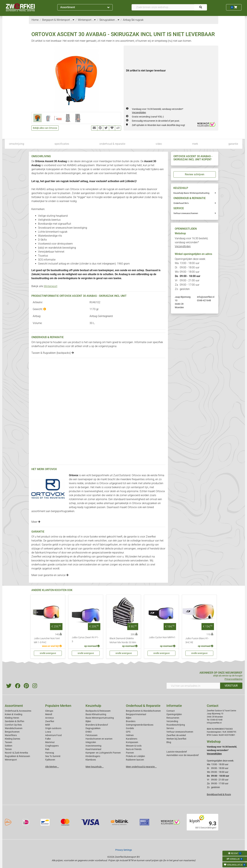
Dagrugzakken (93, 728)
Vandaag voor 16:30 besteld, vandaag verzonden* (191, 242)
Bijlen (88, 721)
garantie (233, 144)
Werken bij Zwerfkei (176, 739)
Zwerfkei (50, 721)
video (159, 144)
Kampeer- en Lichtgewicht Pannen (103, 753)
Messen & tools (134, 746)
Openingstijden (174, 714)
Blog (169, 742)
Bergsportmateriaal (136, 714)
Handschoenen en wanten (99, 739)
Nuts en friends (134, 749)
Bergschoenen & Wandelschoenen (143, 711)
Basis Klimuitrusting (96, 714)
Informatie (174, 706)
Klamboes (91, 760)
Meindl (49, 714)
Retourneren (173, 718)
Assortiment (85, 7)
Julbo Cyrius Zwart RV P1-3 (85, 639)
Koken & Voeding (14, 714)
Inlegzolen (91, 742)
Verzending (172, 721)
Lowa (48, 732)
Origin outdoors (53, 728)
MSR (48, 725)
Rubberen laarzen (135, 760)
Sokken (9, 746)
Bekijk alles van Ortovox (45, 128)
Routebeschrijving (176, 725)
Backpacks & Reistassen (98, 711)
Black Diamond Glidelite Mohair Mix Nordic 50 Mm (123, 640)
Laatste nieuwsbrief (177, 752)
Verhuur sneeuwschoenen (186, 213)
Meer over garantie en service (50, 575)
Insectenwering (93, 746)
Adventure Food (53, 735)
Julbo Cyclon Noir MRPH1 (162, 637)
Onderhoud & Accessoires (18, 711)
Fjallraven (50, 760)
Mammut (50, 742)
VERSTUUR (231, 686)
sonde (124, 270)
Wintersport (51, 286)
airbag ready (76, 507)
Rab (47, 749)
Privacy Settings (124, 850)
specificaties (62, 144)
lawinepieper (106, 270)
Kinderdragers (93, 756)
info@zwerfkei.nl (206, 297)
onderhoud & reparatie (112, 144)
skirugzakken (150, 503)
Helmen (130, 735)
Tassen (8, 742)
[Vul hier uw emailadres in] (193, 686)
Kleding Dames (12, 739)
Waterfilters (11, 735)
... (72, 20)
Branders (131, 721)
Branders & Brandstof (97, 725)
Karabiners (132, 739)
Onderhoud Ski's (181, 203)
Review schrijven (195, 174)
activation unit (116, 181)
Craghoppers (52, 746)
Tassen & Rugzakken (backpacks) (53, 353)
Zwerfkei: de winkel (176, 735)
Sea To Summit (53, 756)
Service (170, 728)
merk (195, 144)
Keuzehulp (93, 706)
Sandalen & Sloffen (15, 721)
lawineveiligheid (135, 499)
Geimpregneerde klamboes (140, 725)
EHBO (89, 732)
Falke (48, 739)
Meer (36, 522)
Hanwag (50, 753)
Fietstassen (92, 735)
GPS (128, 732)
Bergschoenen (12, 732)
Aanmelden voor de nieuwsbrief (183, 755)
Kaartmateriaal (93, 749)
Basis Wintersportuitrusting (100, 718)
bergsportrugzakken (63, 511)
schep (140, 270)
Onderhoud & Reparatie (143, 706)
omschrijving (17, 144)
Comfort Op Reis (13, 725)
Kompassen (132, 742)
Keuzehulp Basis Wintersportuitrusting (191, 193)
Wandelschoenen (14, 728)
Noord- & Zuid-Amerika (16, 753)
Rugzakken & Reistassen (17, 756)
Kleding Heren (12, 718)
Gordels (130, 728)
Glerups (49, 711)
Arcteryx (49, 718)
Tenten (8, 749)
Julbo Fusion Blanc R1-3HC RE (197, 640)
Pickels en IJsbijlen (135, 756)
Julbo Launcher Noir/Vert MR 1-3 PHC (47, 640)
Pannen (130, 753)
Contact (171, 711)
